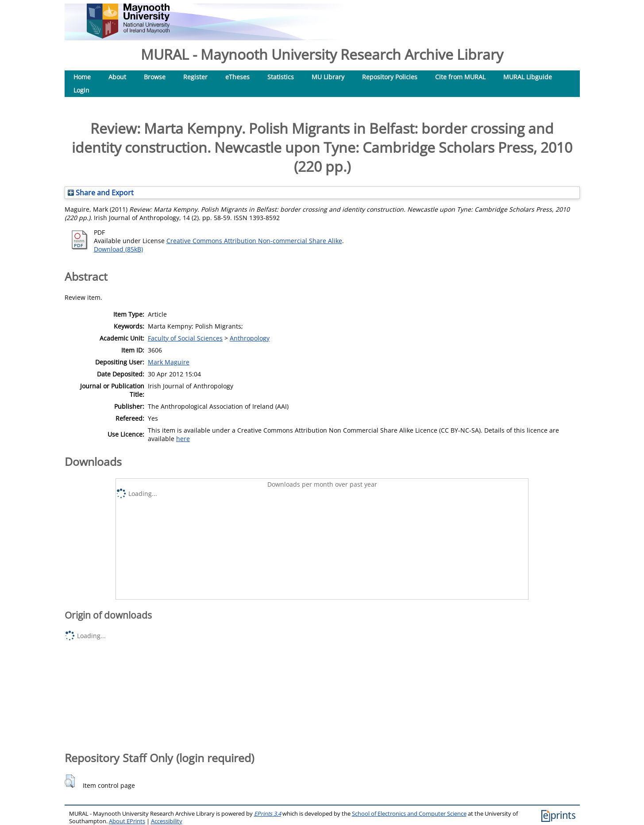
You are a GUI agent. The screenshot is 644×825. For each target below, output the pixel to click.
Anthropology (250, 338)
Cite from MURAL (460, 77)
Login (81, 90)
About (117, 77)
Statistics (281, 77)
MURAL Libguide (528, 77)
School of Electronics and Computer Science (409, 814)
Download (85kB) (118, 249)
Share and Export (101, 193)
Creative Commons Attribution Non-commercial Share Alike (254, 241)
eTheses (237, 77)
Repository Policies (390, 77)
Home (82, 77)
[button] (70, 781)
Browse (155, 77)
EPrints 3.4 (268, 814)
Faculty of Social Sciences (185, 338)
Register (195, 77)
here (183, 439)
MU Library (328, 77)
